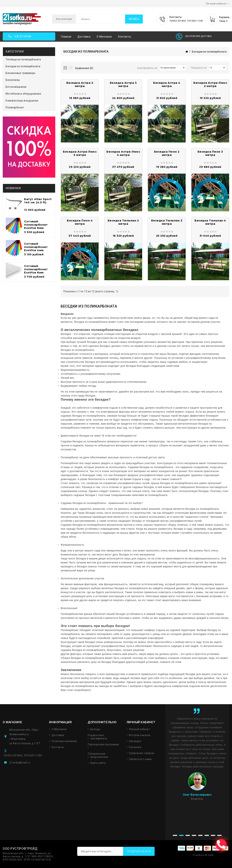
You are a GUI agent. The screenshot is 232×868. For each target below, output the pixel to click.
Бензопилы (13, 80)
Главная (66, 37)
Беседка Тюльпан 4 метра (210, 222)
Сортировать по (147, 68)
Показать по (199, 68)
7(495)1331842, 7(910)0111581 (23, 755)
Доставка (84, 37)
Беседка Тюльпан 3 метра (167, 222)
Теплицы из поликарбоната (23, 59)
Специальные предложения (98, 755)
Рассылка (135, 747)
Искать (134, 19)
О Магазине (59, 729)
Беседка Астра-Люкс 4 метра (123, 153)
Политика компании (64, 741)
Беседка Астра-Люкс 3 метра (80, 153)
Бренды (95, 729)
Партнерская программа (103, 744)
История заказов (140, 735)
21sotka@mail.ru (20, 763)
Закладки (135, 741)
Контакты (125, 37)
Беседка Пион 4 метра (80, 222)
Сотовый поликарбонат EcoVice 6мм (36, 225)
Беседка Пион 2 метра (167, 153)
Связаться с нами (140, 759)
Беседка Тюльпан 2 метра (123, 222)
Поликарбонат (15, 107)
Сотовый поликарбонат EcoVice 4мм (36, 247)
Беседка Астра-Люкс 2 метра (210, 84)
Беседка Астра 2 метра (80, 84)
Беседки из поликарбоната (23, 66)
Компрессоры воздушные (22, 101)
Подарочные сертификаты (97, 737)
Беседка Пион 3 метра (210, 153)
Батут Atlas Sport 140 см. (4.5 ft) (38, 201)
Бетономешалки (16, 87)
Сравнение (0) (84, 68)
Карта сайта (98, 763)
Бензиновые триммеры (20, 73)
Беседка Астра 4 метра (167, 84)
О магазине (104, 37)
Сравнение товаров (142, 753)
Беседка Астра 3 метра (123, 84)
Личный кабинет (139, 729)
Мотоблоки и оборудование (23, 94)
